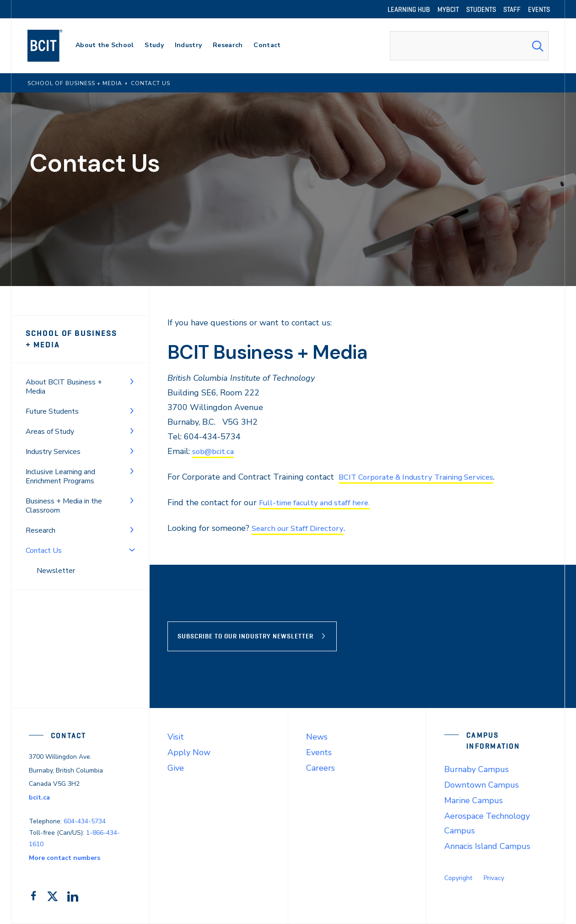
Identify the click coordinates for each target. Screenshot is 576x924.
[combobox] (469, 46)
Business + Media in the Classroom (64, 506)
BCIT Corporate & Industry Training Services (423, 477)
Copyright (458, 878)
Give (176, 768)
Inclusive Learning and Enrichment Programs (60, 476)
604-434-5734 (85, 821)
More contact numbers (65, 858)
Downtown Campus (482, 785)
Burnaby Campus (476, 769)
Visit (176, 737)
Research (40, 530)
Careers (320, 768)
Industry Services (53, 452)
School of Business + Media (75, 339)
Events (319, 752)
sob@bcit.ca (214, 451)
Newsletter (56, 571)
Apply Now (189, 752)
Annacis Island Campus (487, 846)
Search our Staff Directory (301, 528)
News (317, 737)
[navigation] (54, 46)
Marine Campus (474, 800)
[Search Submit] (538, 46)
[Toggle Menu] (132, 381)
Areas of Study (50, 432)
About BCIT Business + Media (64, 387)
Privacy (494, 878)
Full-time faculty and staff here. (319, 503)
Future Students (52, 411)
